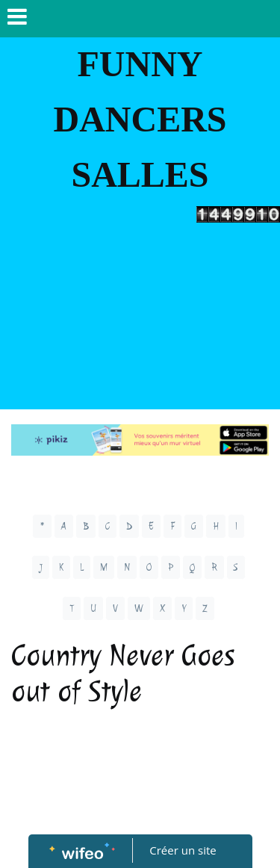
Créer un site (183, 850)
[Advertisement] (140, 320)
